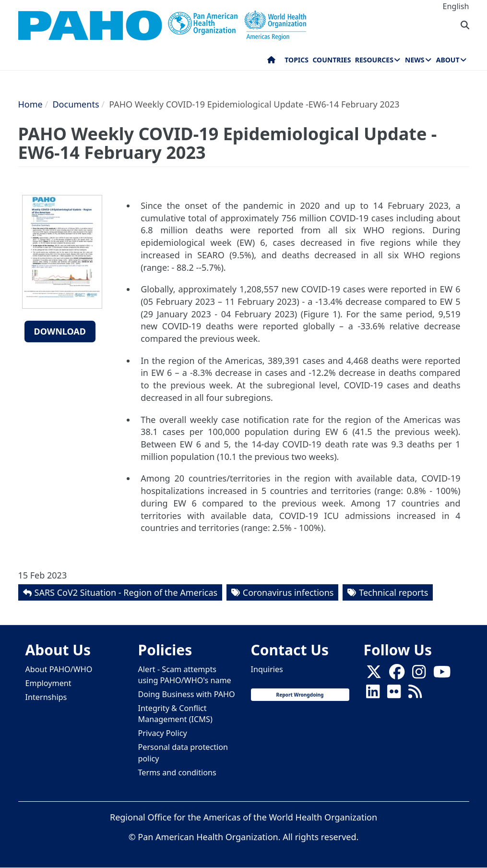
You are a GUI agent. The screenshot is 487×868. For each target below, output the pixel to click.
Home (30, 104)
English (456, 6)
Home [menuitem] (271, 62)
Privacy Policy (163, 733)
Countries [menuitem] (332, 60)
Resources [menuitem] (374, 60)
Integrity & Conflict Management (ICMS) (175, 714)
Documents (76, 104)
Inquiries (267, 669)
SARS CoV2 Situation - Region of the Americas (126, 592)
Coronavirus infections (288, 592)
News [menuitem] (415, 60)
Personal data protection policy (183, 753)
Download (60, 331)
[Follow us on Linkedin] (373, 694)
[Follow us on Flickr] (394, 694)
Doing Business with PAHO (187, 694)
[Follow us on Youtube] (442, 675)
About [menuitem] (448, 60)
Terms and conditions (177, 772)
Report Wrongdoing (300, 695)
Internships (46, 697)
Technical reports (393, 592)
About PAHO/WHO (59, 669)
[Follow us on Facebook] (397, 675)
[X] (374, 675)
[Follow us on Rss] (415, 694)
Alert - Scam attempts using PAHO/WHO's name (185, 675)
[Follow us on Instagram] (419, 675)
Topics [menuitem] (297, 60)
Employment (48, 683)
